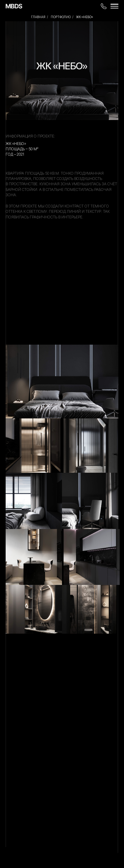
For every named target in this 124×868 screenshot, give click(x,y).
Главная (38, 17)
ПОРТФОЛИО (61, 17)
